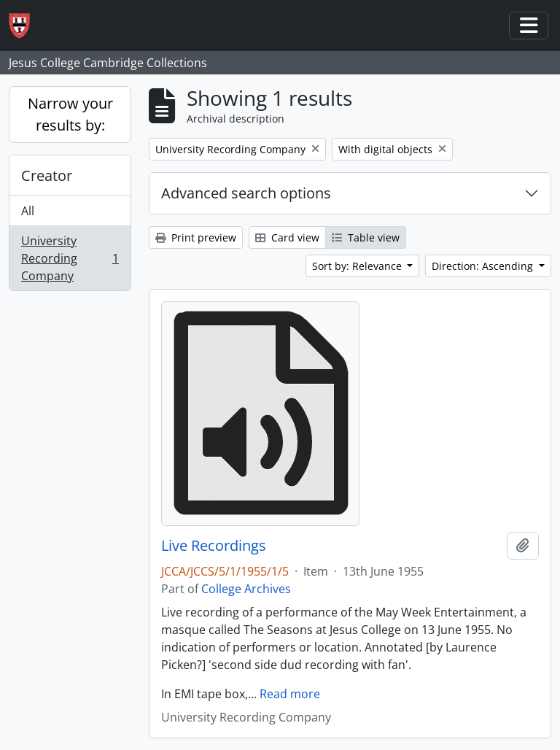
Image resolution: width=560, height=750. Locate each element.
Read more (290, 694)
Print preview (196, 237)
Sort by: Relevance (358, 266)
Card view (287, 237)
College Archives (246, 589)
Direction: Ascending (484, 266)
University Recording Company (70, 258)
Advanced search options (246, 193)
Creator (47, 175)
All (28, 211)
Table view (366, 237)
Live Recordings (214, 546)
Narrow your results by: (70, 114)
